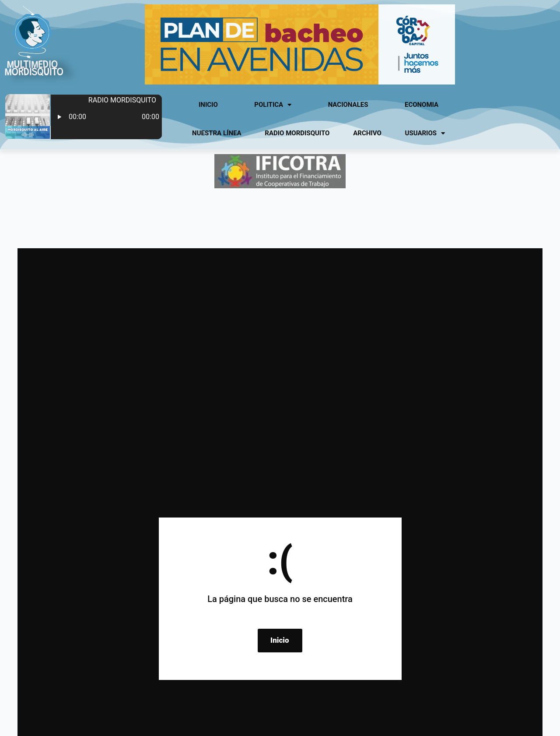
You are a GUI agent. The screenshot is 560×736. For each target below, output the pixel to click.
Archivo (367, 133)
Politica (273, 105)
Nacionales (348, 105)
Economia (422, 105)
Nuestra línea (217, 133)
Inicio (208, 105)
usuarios (425, 133)
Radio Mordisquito (297, 133)
